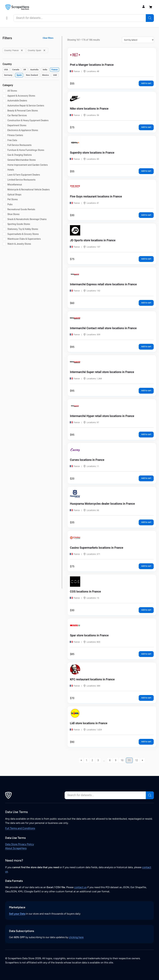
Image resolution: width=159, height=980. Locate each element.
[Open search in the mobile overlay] (84, 18)
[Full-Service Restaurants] (4, 145)
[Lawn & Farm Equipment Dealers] (4, 175)
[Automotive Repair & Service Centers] (4, 106)
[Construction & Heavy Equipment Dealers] (4, 120)
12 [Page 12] (136, 760)
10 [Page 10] (122, 760)
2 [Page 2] (92, 760)
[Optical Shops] (4, 195)
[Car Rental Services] (4, 116)
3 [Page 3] (98, 760)
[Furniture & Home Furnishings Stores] (4, 150)
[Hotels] (4, 170)
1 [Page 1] (87, 760)
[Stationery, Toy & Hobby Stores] (4, 229)
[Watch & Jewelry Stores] (4, 244)
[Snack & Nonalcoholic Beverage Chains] (4, 219)
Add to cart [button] (146, 83)
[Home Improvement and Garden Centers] (4, 165)
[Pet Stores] (4, 200)
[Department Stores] (4, 125)
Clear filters (48, 38)
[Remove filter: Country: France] (22, 50)
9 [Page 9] (116, 760)
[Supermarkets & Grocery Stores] (4, 234)
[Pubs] (4, 204)
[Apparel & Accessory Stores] (4, 96)
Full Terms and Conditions (20, 828)
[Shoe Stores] (4, 214)
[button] (7, 18)
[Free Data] (4, 140)
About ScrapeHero (16, 848)
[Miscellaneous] (4, 185)
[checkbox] (6, 70)
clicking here (76, 937)
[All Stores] (4, 91)
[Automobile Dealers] (4, 101)
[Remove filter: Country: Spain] (44, 50)
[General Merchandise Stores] (4, 160)
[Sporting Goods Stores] (4, 224)
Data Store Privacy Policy (19, 844)
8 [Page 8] (110, 760)
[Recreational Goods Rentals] (4, 209)
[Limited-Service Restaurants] (4, 180)
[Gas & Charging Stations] (4, 155)
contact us (80, 887)
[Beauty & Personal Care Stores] (4, 111)
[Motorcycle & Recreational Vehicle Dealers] (4, 190)
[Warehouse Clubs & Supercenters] (4, 239)
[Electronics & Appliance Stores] (4, 130)
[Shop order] (138, 40)
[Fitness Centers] (4, 135)
